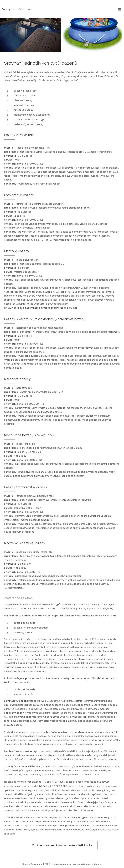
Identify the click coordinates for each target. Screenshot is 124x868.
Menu (119, 9)
